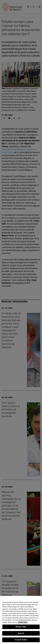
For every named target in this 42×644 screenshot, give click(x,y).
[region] (21, 620)
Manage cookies (21, 627)
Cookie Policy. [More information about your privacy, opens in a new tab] (23, 622)
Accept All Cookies (21, 640)
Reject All (21, 633)
